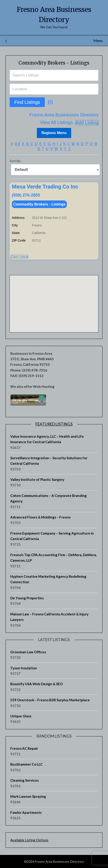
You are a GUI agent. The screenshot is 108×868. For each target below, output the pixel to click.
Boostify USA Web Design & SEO (36, 684)
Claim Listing (19, 257)
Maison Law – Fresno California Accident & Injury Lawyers (49, 617)
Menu (98, 41)
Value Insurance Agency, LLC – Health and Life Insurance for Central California (47, 439)
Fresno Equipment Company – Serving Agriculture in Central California (52, 536)
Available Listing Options (29, 840)
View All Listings (56, 123)
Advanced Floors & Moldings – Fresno (40, 517)
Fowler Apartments (26, 812)
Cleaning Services (24, 780)
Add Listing (87, 123)
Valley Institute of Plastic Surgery (37, 479)
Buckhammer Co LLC (26, 764)
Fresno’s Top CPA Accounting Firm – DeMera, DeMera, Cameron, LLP (53, 558)
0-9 (17, 144)
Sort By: (15, 161)
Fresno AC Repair (24, 748)
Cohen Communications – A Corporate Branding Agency (49, 498)
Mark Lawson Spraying (28, 796)
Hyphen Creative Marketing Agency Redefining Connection (48, 579)
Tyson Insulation (24, 668)
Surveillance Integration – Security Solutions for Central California (49, 461)
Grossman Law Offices (28, 652)
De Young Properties (27, 598)
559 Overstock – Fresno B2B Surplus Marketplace (50, 700)
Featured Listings (54, 424)
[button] (54, 300)
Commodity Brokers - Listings (54, 63)
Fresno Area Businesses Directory (64, 115)
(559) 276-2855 (26, 195)
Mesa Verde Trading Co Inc (45, 187)
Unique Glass (21, 716)
